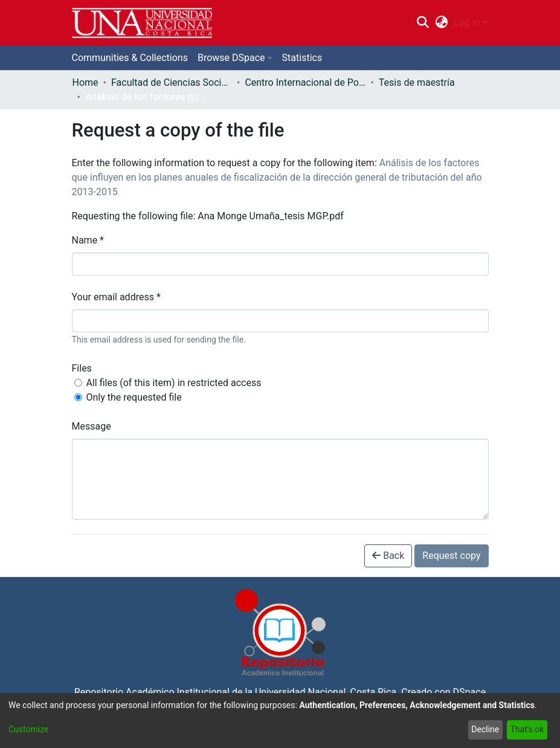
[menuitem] (441, 23)
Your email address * (116, 297)
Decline (485, 729)
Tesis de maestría (417, 82)
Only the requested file (134, 397)
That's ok (527, 729)
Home (85, 82)
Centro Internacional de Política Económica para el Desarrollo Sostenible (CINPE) (305, 82)
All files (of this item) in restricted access (174, 383)
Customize (28, 729)
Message (92, 426)
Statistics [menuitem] (302, 58)
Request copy (451, 556)
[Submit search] (423, 23)
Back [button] (388, 556)
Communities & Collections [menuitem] (130, 58)
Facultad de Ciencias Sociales (172, 82)
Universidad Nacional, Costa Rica (326, 692)
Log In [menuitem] (467, 23)
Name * (88, 240)
